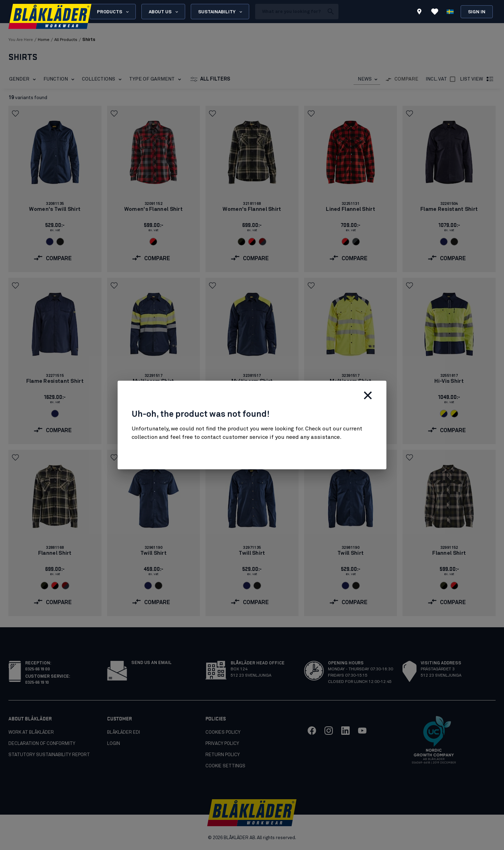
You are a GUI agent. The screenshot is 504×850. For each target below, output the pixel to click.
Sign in (477, 12)
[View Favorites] (435, 12)
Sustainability (221, 12)
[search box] (289, 12)
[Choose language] (450, 12)
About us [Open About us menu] (164, 12)
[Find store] (419, 13)
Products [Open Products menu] (113, 12)
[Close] (368, 395)
